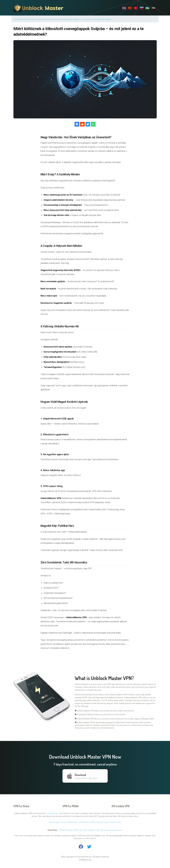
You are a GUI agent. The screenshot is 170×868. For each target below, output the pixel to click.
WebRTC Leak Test (96, 830)
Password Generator (114, 830)
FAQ (93, 822)
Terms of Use (116, 822)
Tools (63, 822)
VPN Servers (84, 822)
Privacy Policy (102, 822)
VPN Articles (72, 822)
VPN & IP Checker (66, 830)
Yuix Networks (52, 813)
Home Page (54, 822)
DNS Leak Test (81, 830)
